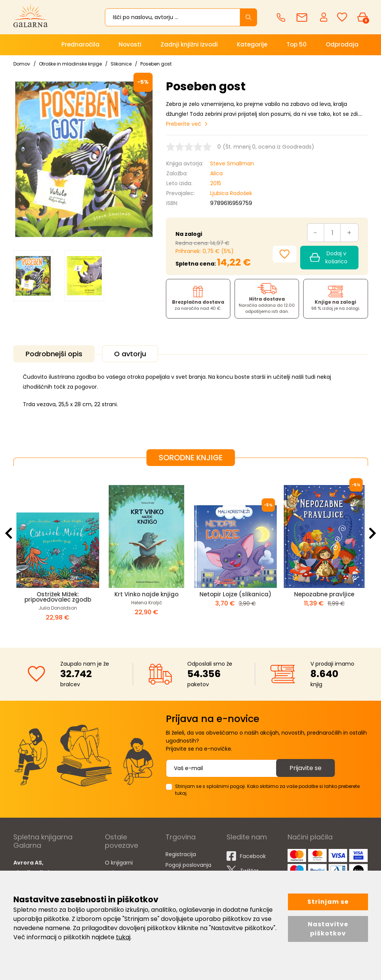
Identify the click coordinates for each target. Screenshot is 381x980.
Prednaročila (80, 44)
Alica (216, 173)
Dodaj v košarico (329, 257)
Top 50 (297, 44)
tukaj (123, 937)
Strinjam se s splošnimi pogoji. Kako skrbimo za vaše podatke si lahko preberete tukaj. (267, 790)
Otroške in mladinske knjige (70, 64)
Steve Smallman (232, 163)
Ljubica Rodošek (231, 193)
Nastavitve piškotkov (328, 929)
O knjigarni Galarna (119, 868)
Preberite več (184, 124)
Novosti (130, 44)
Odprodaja (342, 44)
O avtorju (130, 354)
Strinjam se (328, 902)
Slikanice (121, 64)
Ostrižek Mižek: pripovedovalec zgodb (58, 597)
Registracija (181, 854)
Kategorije (252, 44)
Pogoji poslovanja (188, 865)
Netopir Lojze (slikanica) (236, 594)
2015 (216, 183)
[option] (33, 276)
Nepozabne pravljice (324, 594)
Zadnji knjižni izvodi (189, 44)
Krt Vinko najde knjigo (146, 594)
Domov (22, 64)
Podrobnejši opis (54, 354)
